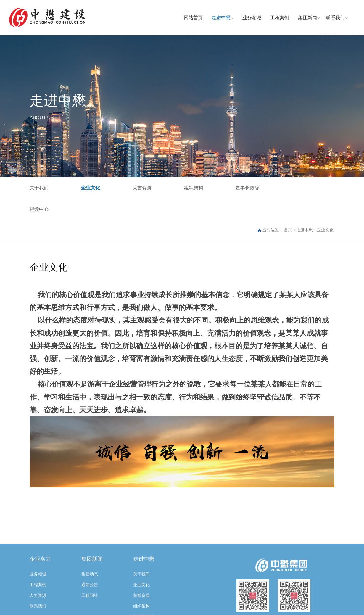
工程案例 (280, 18)
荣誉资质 (142, 188)
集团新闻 (307, 18)
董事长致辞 (247, 188)
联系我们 (335, 18)
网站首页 (193, 18)
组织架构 (194, 188)
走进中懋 (221, 18)
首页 (288, 230)
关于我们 (39, 188)
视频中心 (39, 209)
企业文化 (91, 188)
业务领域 (252, 18)
